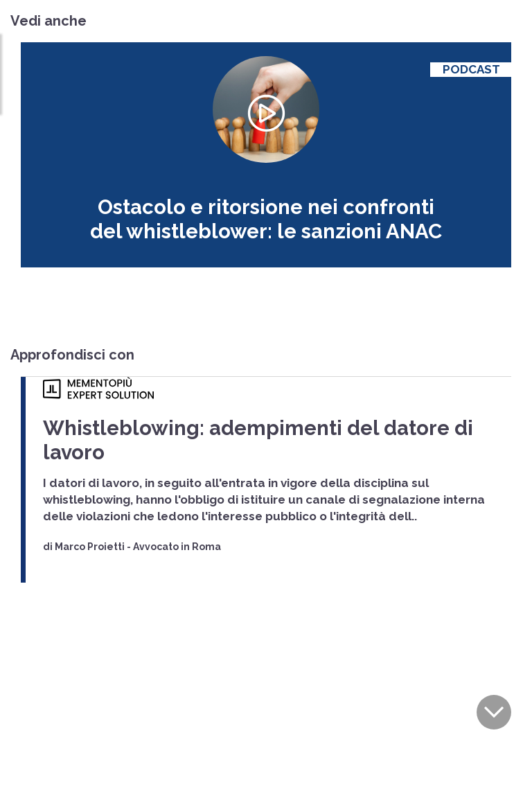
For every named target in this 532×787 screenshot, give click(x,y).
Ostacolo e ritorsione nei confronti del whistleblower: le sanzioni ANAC (266, 212)
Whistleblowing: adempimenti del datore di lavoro (221, 410)
